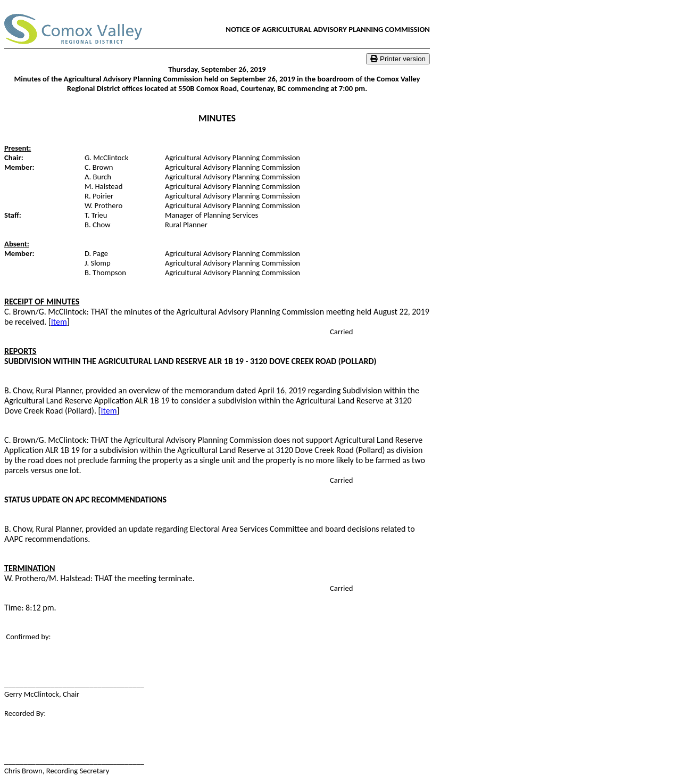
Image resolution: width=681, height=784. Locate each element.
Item (59, 322)
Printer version (398, 59)
